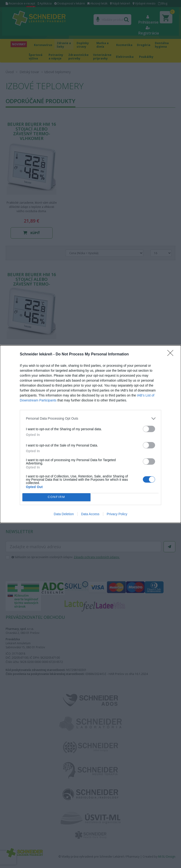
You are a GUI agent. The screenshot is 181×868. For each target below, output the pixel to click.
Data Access (90, 514)
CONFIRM (56, 497)
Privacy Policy (117, 514)
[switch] (149, 429)
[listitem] (90, 419)
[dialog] (90, 434)
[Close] (172, 354)
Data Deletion (64, 514)
